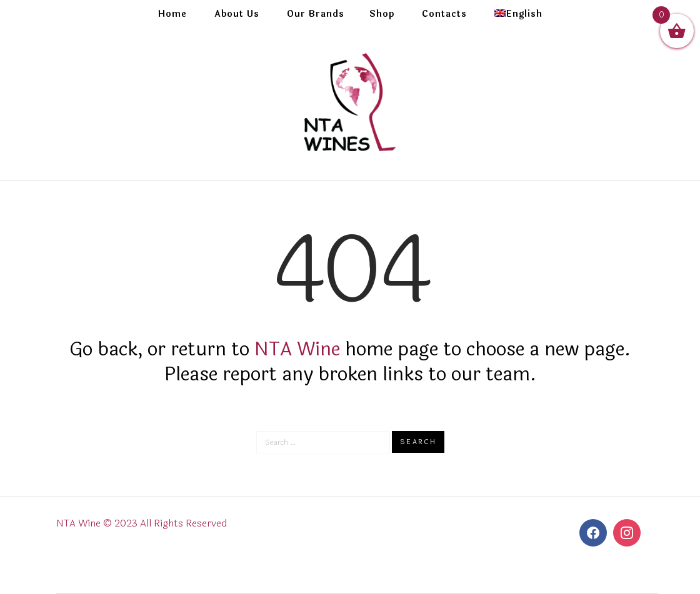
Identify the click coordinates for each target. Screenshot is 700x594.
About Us (237, 14)
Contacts (444, 14)
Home (172, 14)
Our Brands (316, 14)
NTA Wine (297, 349)
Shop (382, 14)
